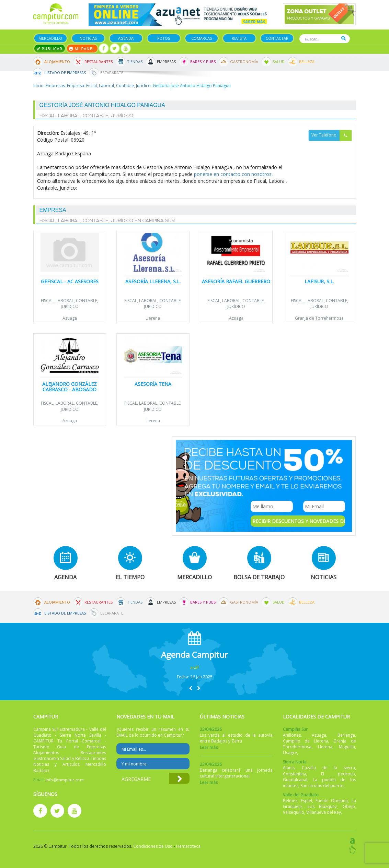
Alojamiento (57, 62)
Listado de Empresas (65, 73)
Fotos (164, 38)
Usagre (290, 753)
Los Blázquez (322, 806)
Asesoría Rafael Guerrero (236, 281)
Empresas (166, 62)
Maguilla (347, 747)
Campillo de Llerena (306, 741)
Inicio (38, 86)
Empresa (76, 86)
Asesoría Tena (153, 384)
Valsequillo (294, 812)
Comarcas (202, 38)
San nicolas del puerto (322, 786)
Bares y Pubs (203, 62)
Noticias (88, 38)
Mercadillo (50, 38)
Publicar (50, 49)
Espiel (306, 801)
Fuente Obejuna (332, 801)
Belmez (290, 801)
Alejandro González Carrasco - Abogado (70, 387)
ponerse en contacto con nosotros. (233, 174)
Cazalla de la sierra (328, 768)
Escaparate (112, 73)
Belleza (307, 62)
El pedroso (338, 774)
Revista (239, 38)
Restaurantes (99, 62)
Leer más (209, 747)
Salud (279, 62)
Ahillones (292, 735)
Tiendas (135, 62)
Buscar (344, 38)
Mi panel (82, 49)
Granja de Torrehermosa (319, 318)
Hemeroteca (188, 846)
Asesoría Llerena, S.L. (153, 281)
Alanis (289, 768)
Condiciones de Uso (153, 846)
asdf (194, 668)
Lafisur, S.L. (319, 281)
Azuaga (70, 318)
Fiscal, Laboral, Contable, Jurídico (118, 86)
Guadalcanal (295, 780)
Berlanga (346, 735)
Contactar (277, 38)
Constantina (295, 774)
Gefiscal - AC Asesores (70, 281)
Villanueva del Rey (324, 812)
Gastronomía (244, 62)
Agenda (126, 38)
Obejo (349, 806)
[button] (191, 688)
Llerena (153, 318)
